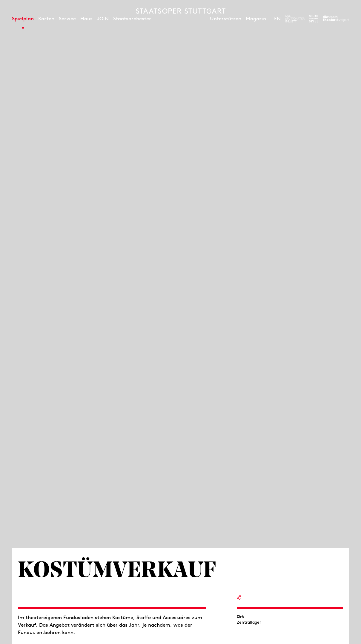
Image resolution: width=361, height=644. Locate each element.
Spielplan (23, 19)
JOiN (103, 19)
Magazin (256, 19)
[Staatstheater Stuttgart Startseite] (181, 11)
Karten (46, 19)
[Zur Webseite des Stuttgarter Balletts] (295, 19)
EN (277, 19)
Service (67, 19)
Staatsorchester (132, 19)
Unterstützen (226, 19)
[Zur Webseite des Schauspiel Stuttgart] (314, 19)
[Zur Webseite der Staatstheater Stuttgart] (336, 19)
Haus (86, 19)
